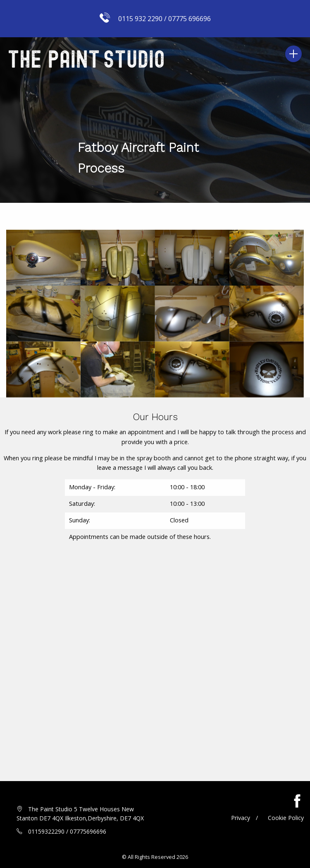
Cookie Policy (286, 818)
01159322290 (46, 831)
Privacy (241, 818)
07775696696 (88, 831)
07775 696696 (190, 19)
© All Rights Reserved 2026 (155, 857)
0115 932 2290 (140, 19)
